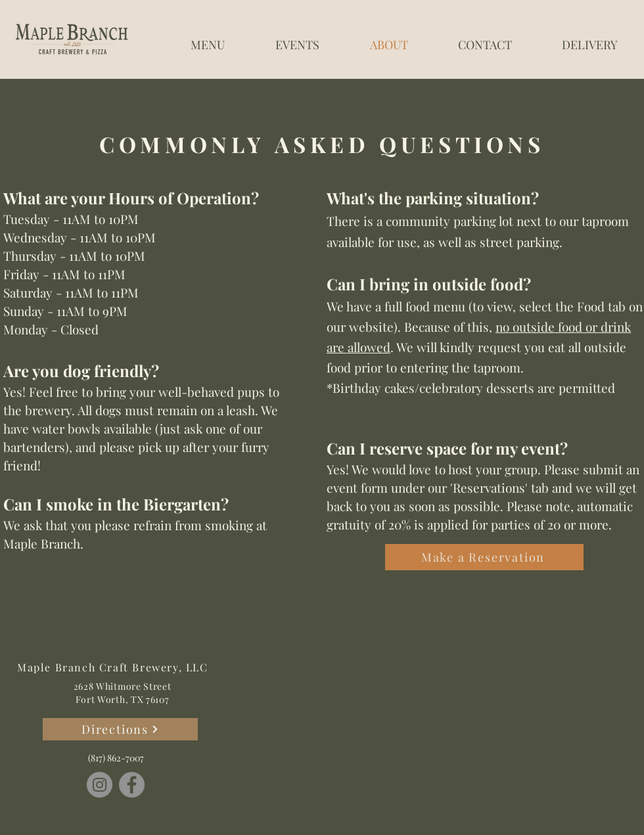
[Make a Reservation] (484, 557)
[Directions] (120, 729)
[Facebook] (132, 785)
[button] (207, 39)
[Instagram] (100, 785)
